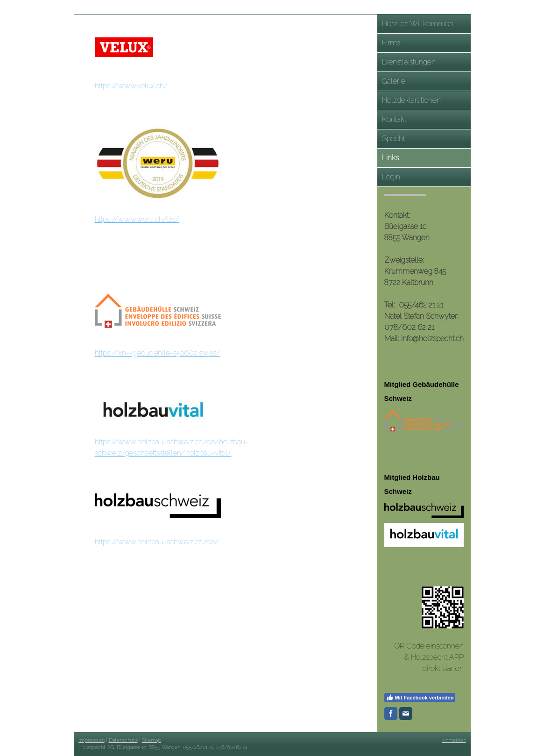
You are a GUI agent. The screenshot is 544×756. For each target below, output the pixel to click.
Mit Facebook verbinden (420, 698)
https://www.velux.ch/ (131, 86)
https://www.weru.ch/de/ (137, 219)
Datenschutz (123, 740)
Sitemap (152, 740)
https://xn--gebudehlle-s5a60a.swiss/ (158, 353)
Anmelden (454, 740)
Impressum (92, 740)
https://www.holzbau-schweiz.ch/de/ (157, 542)
